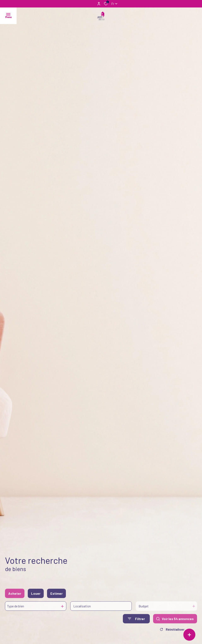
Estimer (56, 598)
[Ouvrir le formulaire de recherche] (136, 624)
